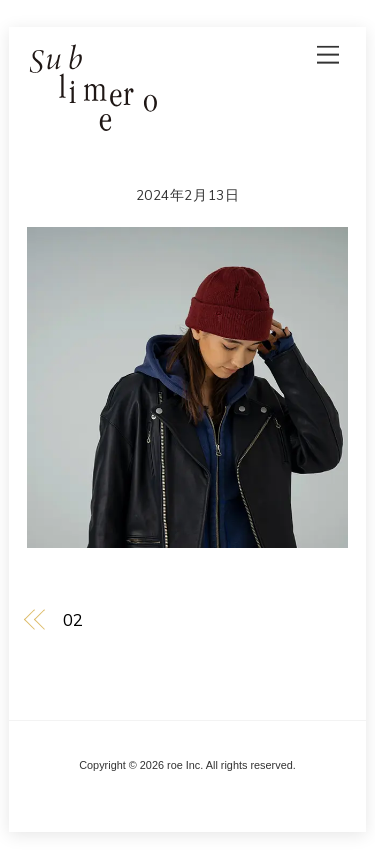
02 (73, 619)
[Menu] (328, 54)
